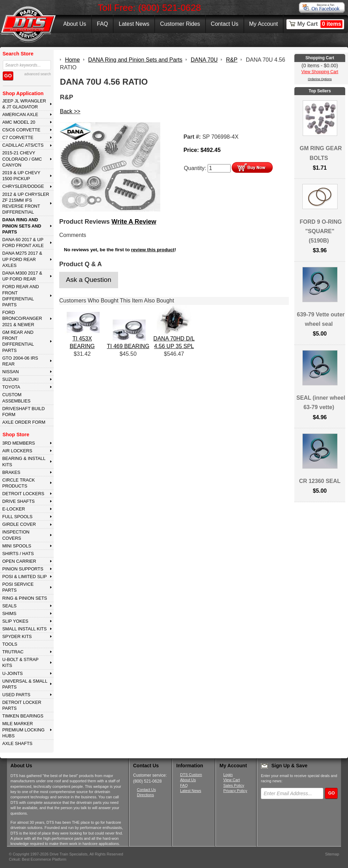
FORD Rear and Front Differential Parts (20, 296)
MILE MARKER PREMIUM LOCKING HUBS (23, 730)
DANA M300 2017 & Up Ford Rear (22, 276)
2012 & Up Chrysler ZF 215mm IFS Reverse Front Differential (26, 203)
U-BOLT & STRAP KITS (20, 662)
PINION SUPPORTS (23, 569)
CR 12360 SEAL (320, 481)
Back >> (70, 111)
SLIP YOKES (15, 621)
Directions (145, 795)
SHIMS (9, 613)
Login (228, 775)
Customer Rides (180, 24)
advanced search (38, 74)
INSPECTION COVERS (16, 535)
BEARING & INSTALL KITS (24, 461)
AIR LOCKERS (17, 451)
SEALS (9, 606)
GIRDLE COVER (19, 524)
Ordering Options (320, 79)
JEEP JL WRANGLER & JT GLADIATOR (24, 104)
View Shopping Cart (320, 72)
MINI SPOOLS (17, 546)
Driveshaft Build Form (23, 412)
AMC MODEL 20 (19, 122)
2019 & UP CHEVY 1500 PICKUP (21, 176)
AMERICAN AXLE (20, 114)
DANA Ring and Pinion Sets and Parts (22, 226)
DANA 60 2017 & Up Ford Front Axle (23, 243)
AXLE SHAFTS (17, 743)
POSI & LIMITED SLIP (24, 577)
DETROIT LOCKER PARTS (22, 705)
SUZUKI (10, 379)
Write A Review (134, 222)
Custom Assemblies (16, 398)
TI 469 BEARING (128, 346)
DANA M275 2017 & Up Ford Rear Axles (22, 259)
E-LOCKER (13, 509)
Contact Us (225, 24)
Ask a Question (88, 280)
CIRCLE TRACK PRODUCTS (18, 483)
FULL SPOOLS (17, 517)
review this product (153, 250)
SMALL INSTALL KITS (24, 629)
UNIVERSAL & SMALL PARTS (25, 684)
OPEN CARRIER (19, 561)
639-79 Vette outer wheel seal (321, 319)
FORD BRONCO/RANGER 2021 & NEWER (22, 318)
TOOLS (10, 644)
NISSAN (10, 372)
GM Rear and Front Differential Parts (18, 341)
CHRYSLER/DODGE (23, 186)
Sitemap (332, 854)
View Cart (231, 780)
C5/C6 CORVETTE (21, 130)
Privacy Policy (235, 791)
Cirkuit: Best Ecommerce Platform (38, 859)
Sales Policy (234, 785)
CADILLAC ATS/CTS (23, 145)
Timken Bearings (23, 716)
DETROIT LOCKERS (23, 494)
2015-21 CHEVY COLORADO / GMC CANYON (22, 159)
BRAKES (11, 472)
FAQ (102, 24)
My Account (264, 24)
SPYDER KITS (17, 636)
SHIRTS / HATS (18, 554)
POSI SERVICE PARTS (18, 587)
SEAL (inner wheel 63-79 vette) (321, 402)
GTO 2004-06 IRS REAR (20, 361)
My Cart (320, 24)
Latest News (134, 24)
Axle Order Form (24, 422)
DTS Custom (191, 775)
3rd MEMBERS (18, 443)
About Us (75, 24)
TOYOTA (11, 387)
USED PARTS (16, 695)
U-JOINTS (12, 673)
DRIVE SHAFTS (18, 501)
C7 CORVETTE (18, 137)
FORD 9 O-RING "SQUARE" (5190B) (321, 231)
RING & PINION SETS (25, 598)
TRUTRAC (13, 652)
